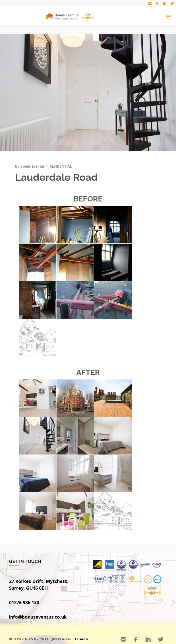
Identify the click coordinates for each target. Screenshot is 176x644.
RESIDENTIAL (61, 166)
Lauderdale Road (56, 177)
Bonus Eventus (32, 166)
